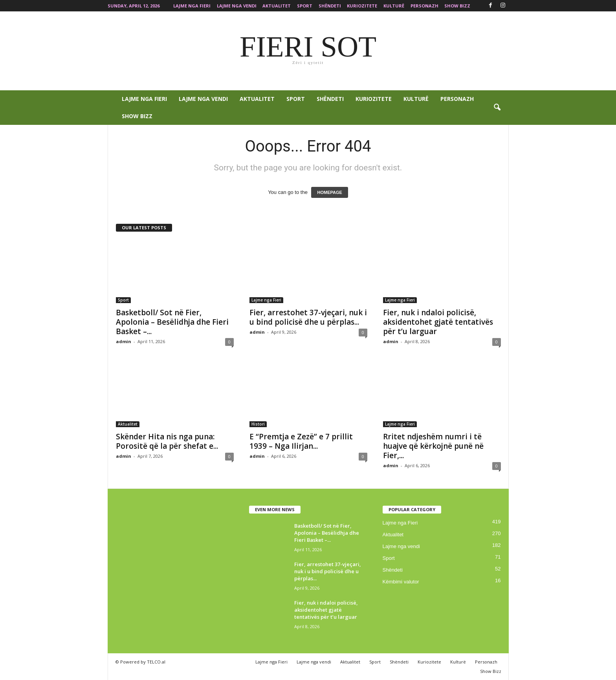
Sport (305, 6)
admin (124, 341)
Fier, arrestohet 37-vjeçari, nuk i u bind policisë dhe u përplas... (308, 317)
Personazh (424, 6)
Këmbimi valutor (401, 582)
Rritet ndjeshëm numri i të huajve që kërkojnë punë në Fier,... (433, 446)
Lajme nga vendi (237, 6)
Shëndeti (330, 6)
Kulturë (394, 6)
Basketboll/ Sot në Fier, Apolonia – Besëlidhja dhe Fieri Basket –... (172, 322)
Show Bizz (457, 6)
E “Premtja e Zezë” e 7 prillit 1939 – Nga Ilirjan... (301, 441)
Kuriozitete (362, 6)
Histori (258, 424)
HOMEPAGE (329, 192)
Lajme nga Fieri (192, 6)
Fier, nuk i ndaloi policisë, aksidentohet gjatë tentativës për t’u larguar (438, 322)
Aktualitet (277, 6)
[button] (497, 108)
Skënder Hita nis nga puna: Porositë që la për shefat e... (167, 441)
